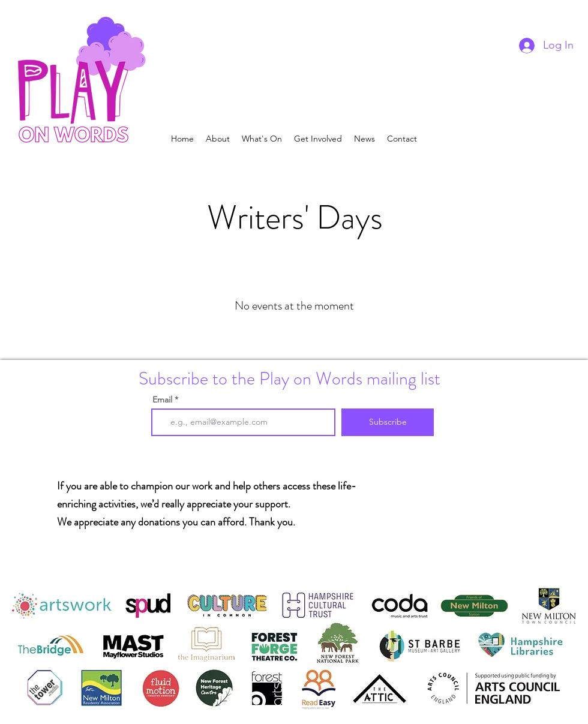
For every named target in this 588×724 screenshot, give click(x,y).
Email (162, 399)
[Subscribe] (388, 422)
